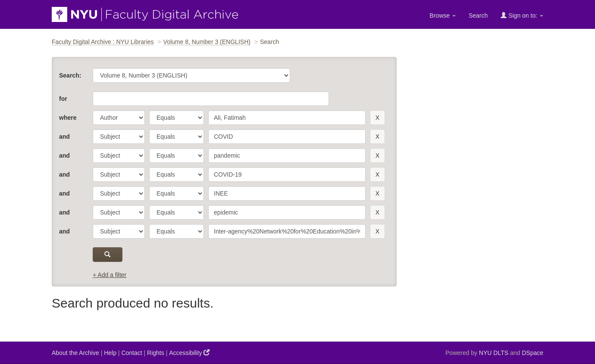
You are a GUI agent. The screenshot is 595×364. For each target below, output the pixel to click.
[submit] (108, 255)
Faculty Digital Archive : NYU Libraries (103, 42)
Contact (132, 353)
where (68, 118)
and (64, 137)
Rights (156, 353)
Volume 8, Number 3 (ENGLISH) (207, 42)
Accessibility (189, 353)
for (63, 99)
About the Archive (75, 353)
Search (478, 16)
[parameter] (119, 118)
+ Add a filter (110, 275)
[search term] (287, 118)
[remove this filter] (377, 118)
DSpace (532, 353)
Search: (70, 75)
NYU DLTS (494, 353)
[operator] (177, 118)
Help (110, 353)
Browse (443, 16)
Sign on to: (522, 15)
